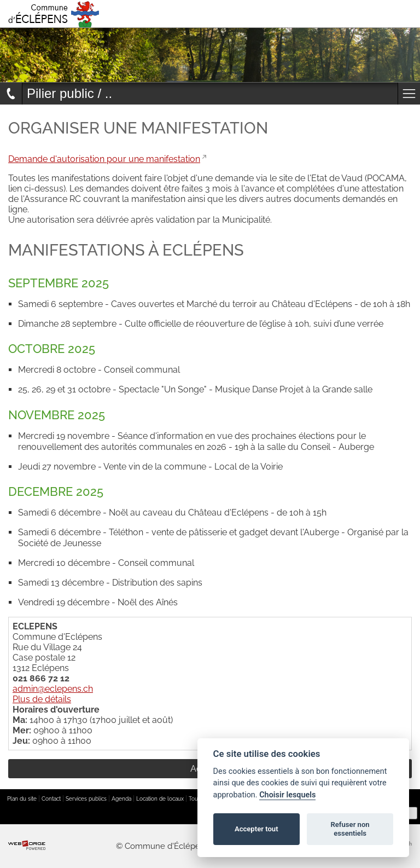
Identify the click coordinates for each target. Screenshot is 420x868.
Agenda (121, 798)
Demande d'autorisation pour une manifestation (104, 159)
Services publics (86, 798)
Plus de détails (42, 699)
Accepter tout (256, 829)
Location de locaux (160, 798)
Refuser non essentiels (350, 829)
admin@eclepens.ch (53, 689)
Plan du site (22, 798)
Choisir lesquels (287, 795)
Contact (51, 798)
